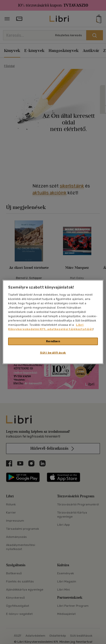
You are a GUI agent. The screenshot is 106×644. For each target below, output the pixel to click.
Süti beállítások (53, 353)
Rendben (53, 341)
